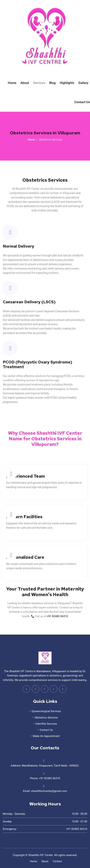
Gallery (83, 83)
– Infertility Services (45, 724)
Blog (53, 83)
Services (39, 83)
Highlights (67, 83)
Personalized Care (25, 557)
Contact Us (82, 102)
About (25, 83)
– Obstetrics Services (45, 718)
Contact (57, 861)
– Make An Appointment (45, 736)
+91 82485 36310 (57, 616)
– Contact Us (45, 730)
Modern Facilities (24, 517)
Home (12, 83)
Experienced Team (25, 476)
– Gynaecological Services (45, 711)
